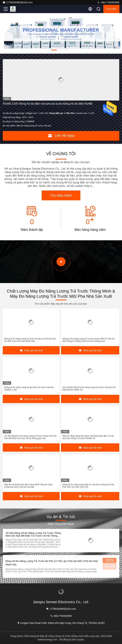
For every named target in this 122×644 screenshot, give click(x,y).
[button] (54, 50)
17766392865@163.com (18, 2)
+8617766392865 (108, 2)
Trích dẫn (111, 9)
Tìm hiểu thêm (61, 195)
